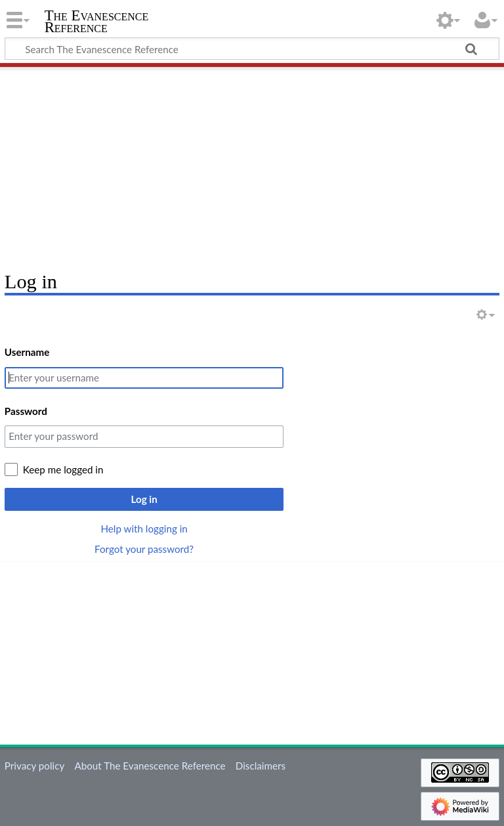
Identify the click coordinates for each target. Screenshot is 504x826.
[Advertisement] (252, 164)
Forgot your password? (144, 549)
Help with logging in (144, 529)
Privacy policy (34, 766)
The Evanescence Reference (97, 22)
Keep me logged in (63, 469)
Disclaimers (261, 766)
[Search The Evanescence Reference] (252, 49)
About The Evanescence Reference (150, 766)
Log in (144, 499)
